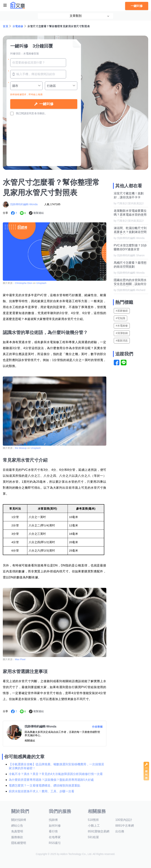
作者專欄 (97, 727)
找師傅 (53, 820)
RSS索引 (55, 843)
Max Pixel (20, 659)
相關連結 (30, 741)
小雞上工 (94, 826)
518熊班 (93, 820)
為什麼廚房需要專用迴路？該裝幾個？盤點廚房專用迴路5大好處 (51, 780)
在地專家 (55, 837)
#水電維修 (122, 326)
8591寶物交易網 (99, 831)
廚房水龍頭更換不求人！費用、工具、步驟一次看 (42, 791)
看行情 (53, 831)
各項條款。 (41, 113)
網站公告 (17, 826)
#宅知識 (120, 318)
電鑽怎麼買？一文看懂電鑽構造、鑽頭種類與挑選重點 (44, 786)
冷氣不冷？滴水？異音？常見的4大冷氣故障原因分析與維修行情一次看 (56, 774)
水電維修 (18, 26)
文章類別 (76, 16)
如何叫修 (55, 826)
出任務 (120, 831)
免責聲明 (17, 831)
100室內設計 (124, 820)
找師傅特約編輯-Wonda (24, 204)
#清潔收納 (122, 333)
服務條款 (17, 837)
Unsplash (41, 283)
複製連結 (39, 213)
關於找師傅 (19, 820)
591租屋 (93, 837)
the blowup (21, 448)
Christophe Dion (24, 283)
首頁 (5, 26)
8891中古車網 (125, 826)
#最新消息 (122, 341)
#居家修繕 (122, 311)
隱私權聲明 (19, 843)
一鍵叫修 (137, 6)
